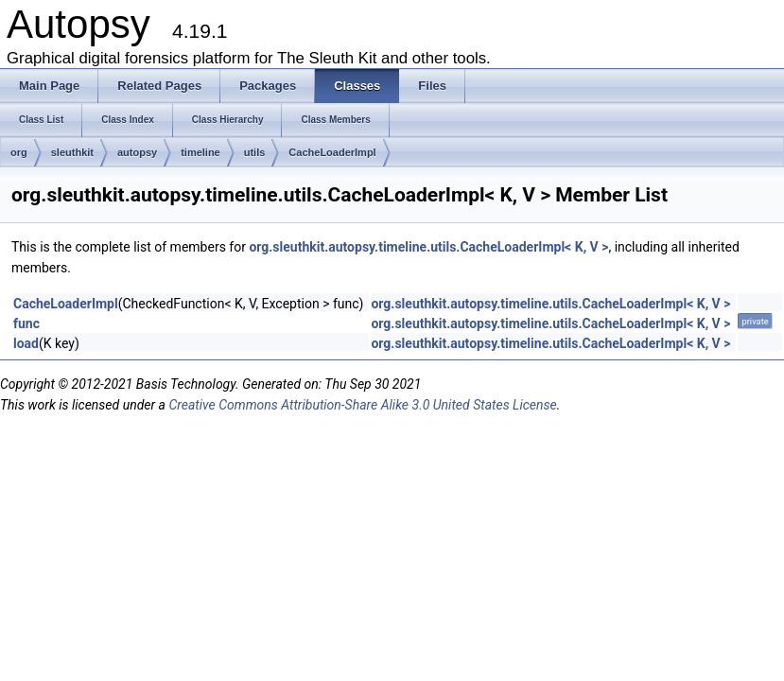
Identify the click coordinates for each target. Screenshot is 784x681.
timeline (200, 152)
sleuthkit (72, 152)
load (26, 343)
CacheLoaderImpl (332, 152)
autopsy (137, 152)
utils (255, 152)
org (19, 152)
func (26, 323)
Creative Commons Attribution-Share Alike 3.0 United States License (362, 405)
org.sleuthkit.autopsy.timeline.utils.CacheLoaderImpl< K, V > (428, 247)
